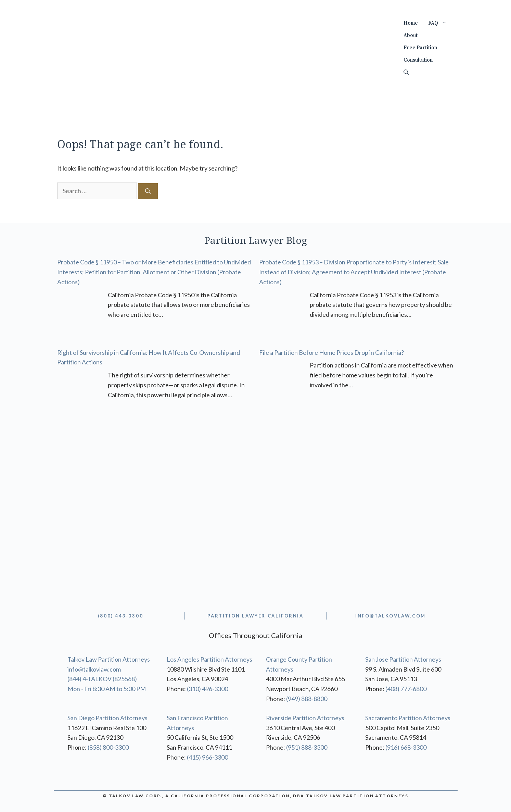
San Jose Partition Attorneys (403, 659)
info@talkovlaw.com (94, 669)
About (411, 35)
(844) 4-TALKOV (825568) (102, 679)
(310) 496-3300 (207, 689)
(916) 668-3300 (406, 747)
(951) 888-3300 (307, 747)
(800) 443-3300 (120, 616)
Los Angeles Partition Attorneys (209, 659)
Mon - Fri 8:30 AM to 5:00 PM (107, 689)
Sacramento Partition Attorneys (408, 718)
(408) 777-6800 (406, 689)
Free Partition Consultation (420, 54)
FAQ (440, 23)
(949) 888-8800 (307, 699)
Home (411, 23)
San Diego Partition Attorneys (107, 718)
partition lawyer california (255, 616)
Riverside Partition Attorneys (305, 718)
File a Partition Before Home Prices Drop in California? (331, 352)
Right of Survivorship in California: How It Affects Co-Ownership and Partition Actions (149, 357)
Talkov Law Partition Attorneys (109, 659)
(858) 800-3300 (108, 747)
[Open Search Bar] (406, 73)
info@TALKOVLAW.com (391, 616)
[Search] (148, 191)
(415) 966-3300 (207, 757)
